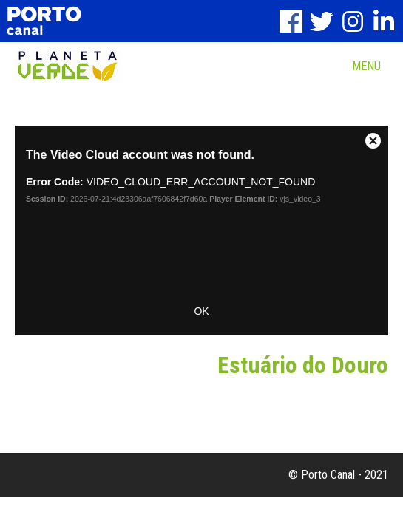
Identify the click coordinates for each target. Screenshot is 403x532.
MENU (366, 66)
